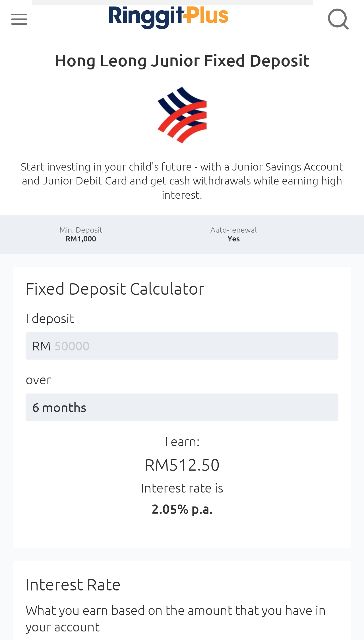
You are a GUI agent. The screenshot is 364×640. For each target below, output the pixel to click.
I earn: (182, 478)
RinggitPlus (148, 19)
